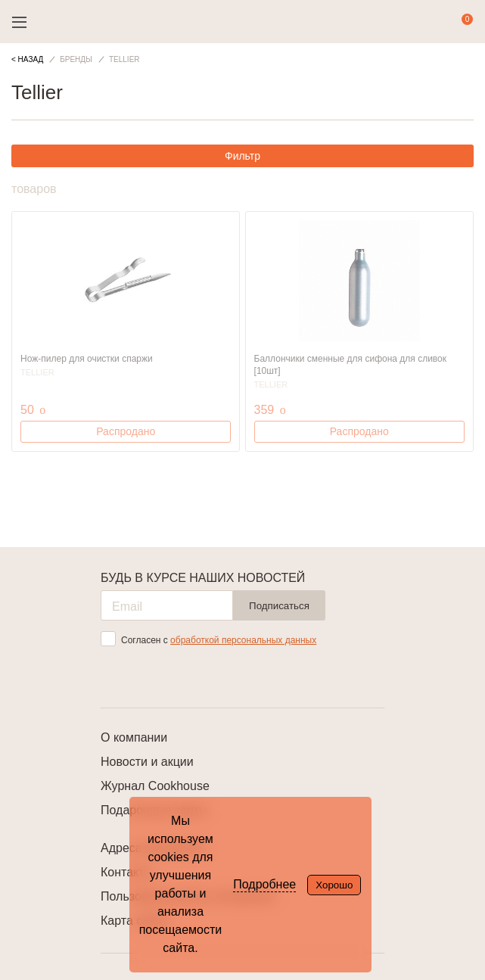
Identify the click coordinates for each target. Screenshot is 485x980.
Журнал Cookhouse (155, 786)
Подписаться (279, 606)
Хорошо (334, 885)
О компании (134, 737)
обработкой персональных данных (243, 640)
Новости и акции (147, 762)
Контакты (127, 872)
